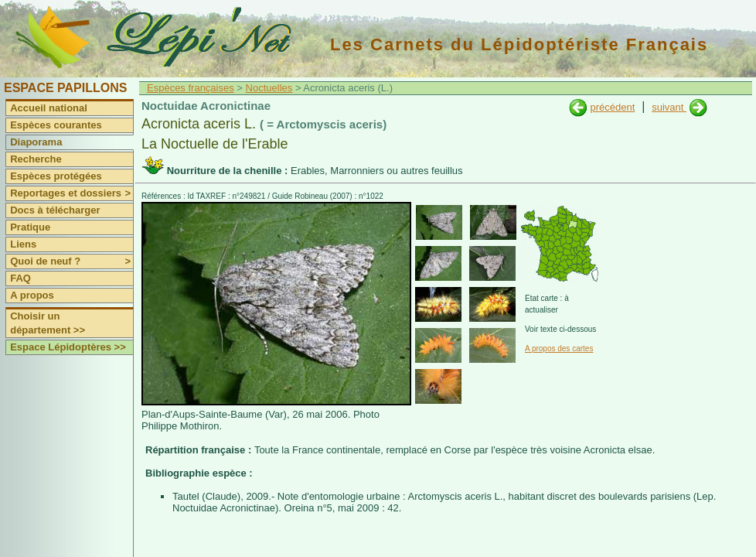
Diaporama (36, 142)
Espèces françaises (191, 88)
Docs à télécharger (55, 210)
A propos (32, 295)
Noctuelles (269, 88)
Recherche (36, 159)
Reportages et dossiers (72, 193)
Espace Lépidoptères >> (68, 347)
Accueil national (49, 108)
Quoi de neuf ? (72, 261)
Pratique (30, 227)
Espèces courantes (56, 125)
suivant (669, 107)
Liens (23, 244)
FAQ (20, 278)
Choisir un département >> (48, 323)
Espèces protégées (56, 176)
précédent (612, 107)
